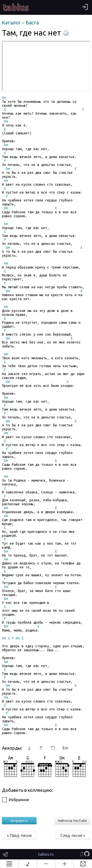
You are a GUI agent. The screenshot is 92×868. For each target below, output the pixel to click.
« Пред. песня (19, 835)
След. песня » (73, 835)
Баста (32, 23)
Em (65, 748)
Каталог (12, 23)
